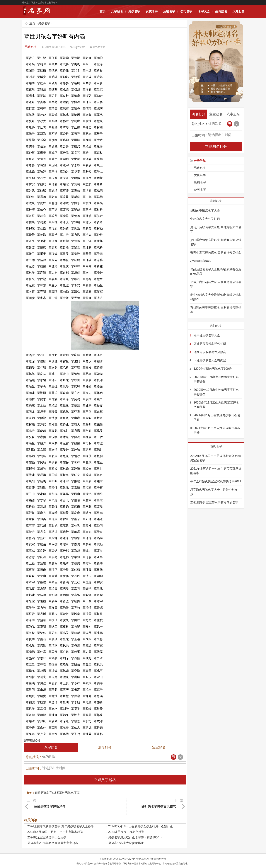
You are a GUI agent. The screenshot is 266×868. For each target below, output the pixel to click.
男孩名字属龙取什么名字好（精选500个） (136, 837)
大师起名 (238, 11)
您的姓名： (200, 124)
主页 (32, 23)
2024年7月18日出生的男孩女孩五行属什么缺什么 (141, 826)
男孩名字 (134, 11)
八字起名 (117, 11)
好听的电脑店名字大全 (205, 211)
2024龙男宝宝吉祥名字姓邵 (126, 831)
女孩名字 (152, 11)
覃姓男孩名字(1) (70, 793)
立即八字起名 (105, 780)
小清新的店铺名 (201, 261)
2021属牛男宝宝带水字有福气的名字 (214, 502)
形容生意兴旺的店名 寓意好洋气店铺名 (216, 253)
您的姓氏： (34, 757)
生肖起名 (221, 11)
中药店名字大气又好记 (205, 219)
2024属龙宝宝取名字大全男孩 (47, 837)
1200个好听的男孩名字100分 (213, 369)
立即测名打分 (216, 147)
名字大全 (204, 11)
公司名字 (186, 11)
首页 (103, 11)
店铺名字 (169, 11)
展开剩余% (32, 741)
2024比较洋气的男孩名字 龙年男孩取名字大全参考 (61, 826)
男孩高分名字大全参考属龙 (126, 842)
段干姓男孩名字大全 (207, 335)
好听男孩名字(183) (47, 793)
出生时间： (34, 768)
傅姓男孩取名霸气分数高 (210, 352)
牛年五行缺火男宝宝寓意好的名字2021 (216, 481)
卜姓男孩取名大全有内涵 (210, 360)
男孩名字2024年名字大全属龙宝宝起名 (53, 842)
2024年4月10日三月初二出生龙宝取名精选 (55, 831)
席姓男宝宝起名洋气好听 (210, 344)
